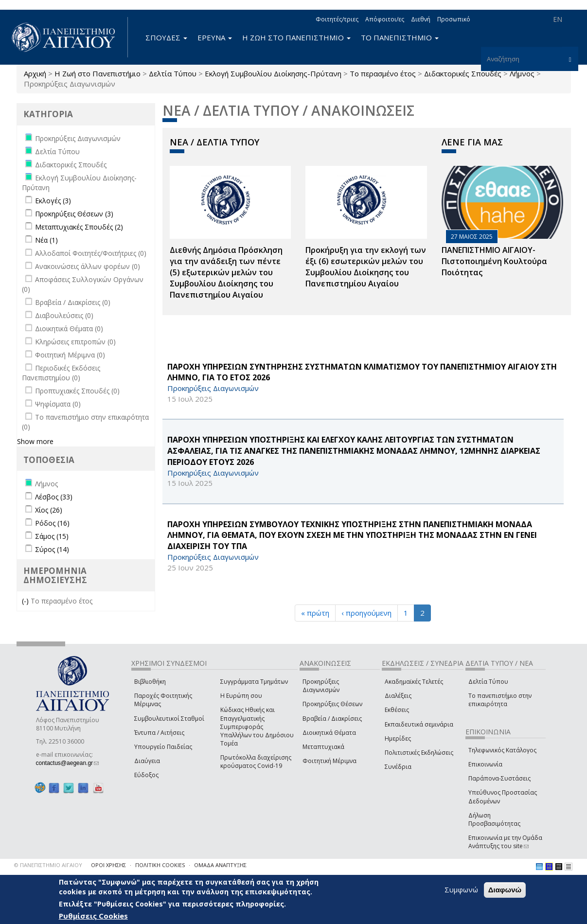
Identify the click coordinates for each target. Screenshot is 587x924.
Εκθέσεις (397, 710)
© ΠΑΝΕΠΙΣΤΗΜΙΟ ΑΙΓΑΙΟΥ (48, 865)
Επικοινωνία (485, 764)
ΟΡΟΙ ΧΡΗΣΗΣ (108, 865)
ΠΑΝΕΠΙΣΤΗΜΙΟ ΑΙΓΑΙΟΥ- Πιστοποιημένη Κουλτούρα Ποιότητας (494, 261)
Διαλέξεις (398, 696)
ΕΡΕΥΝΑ (215, 37)
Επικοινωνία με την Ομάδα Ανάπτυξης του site (505, 842)
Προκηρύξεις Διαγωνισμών (321, 686)
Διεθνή (421, 19)
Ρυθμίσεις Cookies (93, 916)
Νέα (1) (46, 240)
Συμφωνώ (461, 890)
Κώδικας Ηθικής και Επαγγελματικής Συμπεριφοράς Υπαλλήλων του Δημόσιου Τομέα (257, 727)
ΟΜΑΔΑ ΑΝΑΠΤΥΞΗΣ (220, 865)
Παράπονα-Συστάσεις (499, 778)
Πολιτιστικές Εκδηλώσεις (419, 753)
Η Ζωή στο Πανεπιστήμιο (98, 73)
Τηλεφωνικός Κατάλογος (502, 750)
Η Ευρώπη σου (241, 696)
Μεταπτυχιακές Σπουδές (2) (79, 227)
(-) (26, 601)
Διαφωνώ (505, 890)
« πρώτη (315, 613)
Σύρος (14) (52, 549)
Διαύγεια (147, 761)
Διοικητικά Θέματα (329, 733)
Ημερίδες (398, 738)
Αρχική (35, 73)
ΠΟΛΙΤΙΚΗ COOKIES (160, 865)
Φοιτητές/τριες (337, 19)
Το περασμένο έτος (383, 73)
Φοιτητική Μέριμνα (329, 761)
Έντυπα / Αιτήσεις (159, 733)
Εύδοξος (146, 775)
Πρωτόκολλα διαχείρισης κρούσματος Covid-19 (256, 762)
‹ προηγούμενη (366, 613)
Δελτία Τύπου (173, 73)
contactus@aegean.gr (68, 763)
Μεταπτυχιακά (323, 747)
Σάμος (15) (52, 536)
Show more (35, 441)
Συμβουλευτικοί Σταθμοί (169, 719)
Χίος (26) (49, 510)
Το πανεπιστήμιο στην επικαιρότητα (500, 700)
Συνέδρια (398, 767)
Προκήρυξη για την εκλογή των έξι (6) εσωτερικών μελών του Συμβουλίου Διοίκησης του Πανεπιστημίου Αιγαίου (366, 267)
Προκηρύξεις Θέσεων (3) (74, 214)
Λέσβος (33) (54, 497)
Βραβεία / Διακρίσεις (332, 719)
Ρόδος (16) (52, 523)
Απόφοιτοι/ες (385, 19)
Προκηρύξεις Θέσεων (332, 704)
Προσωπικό (454, 19)
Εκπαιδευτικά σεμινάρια (419, 724)
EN (558, 19)
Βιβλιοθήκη (150, 682)
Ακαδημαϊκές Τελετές (414, 682)
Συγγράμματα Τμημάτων (254, 682)
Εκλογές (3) (53, 201)
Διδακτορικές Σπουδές (463, 73)
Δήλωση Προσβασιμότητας (494, 819)
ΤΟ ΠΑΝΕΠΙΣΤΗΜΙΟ (400, 37)
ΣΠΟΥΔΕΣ (166, 37)
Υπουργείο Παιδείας (163, 747)
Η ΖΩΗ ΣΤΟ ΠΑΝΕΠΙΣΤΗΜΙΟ (296, 37)
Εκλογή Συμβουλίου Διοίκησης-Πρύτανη (273, 73)
